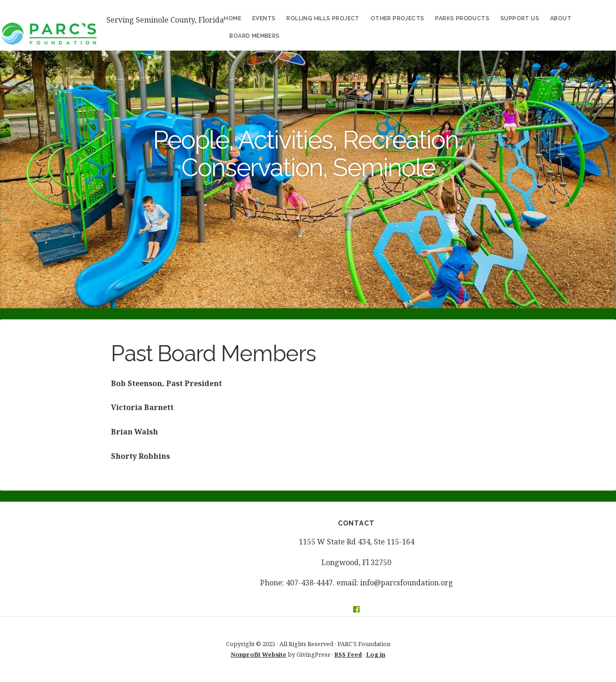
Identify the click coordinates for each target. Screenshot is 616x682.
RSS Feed (348, 654)
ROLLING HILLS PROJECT (323, 18)
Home (232, 18)
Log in (376, 654)
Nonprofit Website (259, 654)
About (561, 18)
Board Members (254, 36)
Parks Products (462, 18)
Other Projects (398, 18)
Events (264, 18)
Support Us (520, 18)
